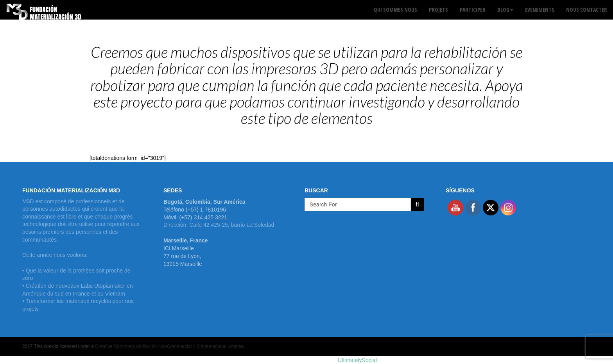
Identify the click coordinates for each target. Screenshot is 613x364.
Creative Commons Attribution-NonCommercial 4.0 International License (169, 346)
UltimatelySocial (357, 360)
